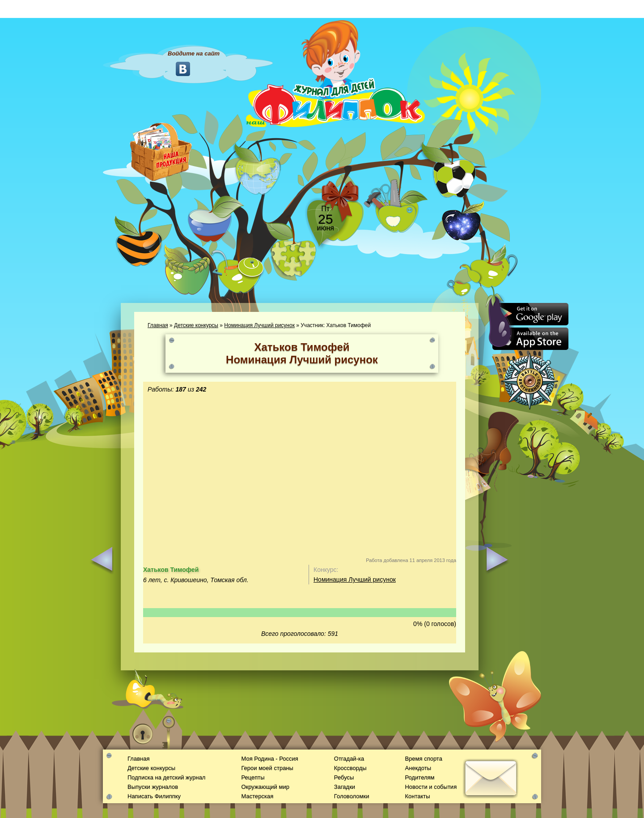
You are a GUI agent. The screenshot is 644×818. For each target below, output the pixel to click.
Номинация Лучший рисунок (259, 325)
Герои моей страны (267, 768)
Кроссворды (350, 768)
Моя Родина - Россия (269, 759)
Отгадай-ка (349, 759)
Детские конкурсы (196, 325)
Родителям (419, 778)
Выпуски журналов (153, 787)
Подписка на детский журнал (166, 778)
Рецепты (253, 778)
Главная (158, 325)
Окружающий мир (265, 787)
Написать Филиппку (154, 796)
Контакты (417, 796)
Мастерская (257, 796)
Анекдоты (418, 768)
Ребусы (344, 778)
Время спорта (423, 759)
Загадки (345, 787)
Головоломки (352, 796)
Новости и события (431, 787)
